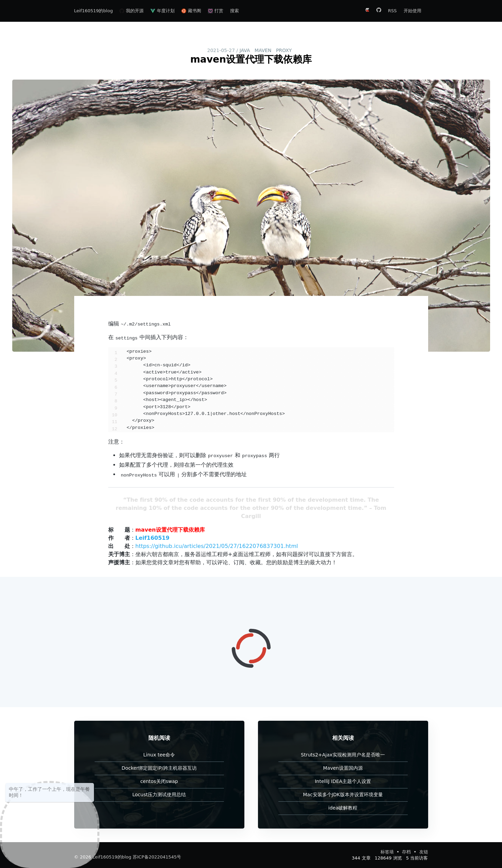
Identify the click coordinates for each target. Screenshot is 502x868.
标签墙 (388, 852)
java (245, 50)
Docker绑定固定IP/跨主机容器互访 (159, 768)
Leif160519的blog (94, 11)
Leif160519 (152, 538)
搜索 (234, 11)
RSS (392, 11)
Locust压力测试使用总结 (159, 795)
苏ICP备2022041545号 (157, 857)
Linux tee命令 (159, 755)
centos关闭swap (159, 781)
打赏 (216, 11)
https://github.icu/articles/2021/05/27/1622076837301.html (217, 546)
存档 (407, 852)
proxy (284, 50)
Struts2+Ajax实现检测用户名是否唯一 (343, 755)
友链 (424, 852)
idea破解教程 (343, 808)
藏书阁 (191, 11)
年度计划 (163, 11)
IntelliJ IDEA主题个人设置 (343, 781)
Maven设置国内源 (343, 768)
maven (263, 50)
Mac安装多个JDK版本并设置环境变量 (343, 795)
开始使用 (412, 11)
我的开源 (132, 11)
